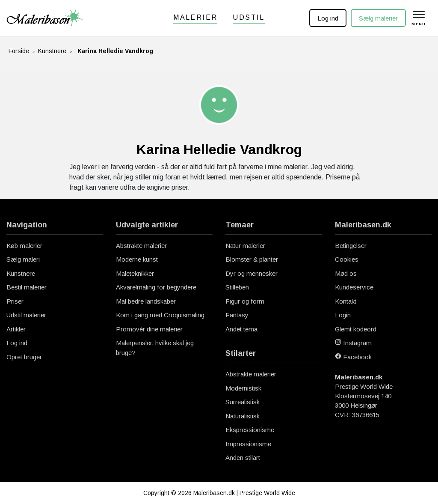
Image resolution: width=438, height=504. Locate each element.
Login (343, 315)
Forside (19, 51)
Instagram (353, 343)
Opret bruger (24, 357)
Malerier (195, 17)
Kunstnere (52, 51)
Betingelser (351, 246)
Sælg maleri (23, 259)
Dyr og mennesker (252, 273)
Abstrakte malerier (141, 246)
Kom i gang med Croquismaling (160, 315)
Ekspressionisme (250, 430)
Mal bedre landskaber (146, 301)
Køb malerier (24, 246)
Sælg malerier (378, 18)
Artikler (16, 329)
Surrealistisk (243, 402)
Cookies (347, 259)
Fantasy (237, 315)
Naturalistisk (243, 416)
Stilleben (237, 287)
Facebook (353, 357)
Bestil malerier (27, 287)
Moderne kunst (137, 259)
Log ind (328, 18)
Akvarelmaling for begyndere (156, 287)
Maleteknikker (135, 273)
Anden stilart (243, 458)
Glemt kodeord (356, 329)
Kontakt (346, 301)
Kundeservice (354, 287)
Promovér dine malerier (149, 329)
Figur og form (245, 301)
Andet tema (241, 329)
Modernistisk (243, 388)
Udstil (249, 17)
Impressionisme (248, 444)
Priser (15, 301)
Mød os (346, 273)
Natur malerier (245, 246)
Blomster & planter (252, 259)
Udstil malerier (26, 315)
